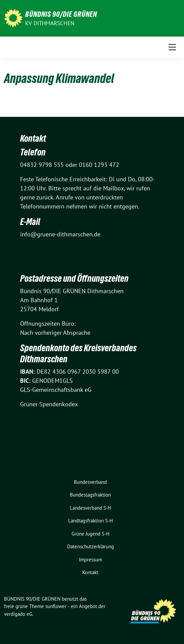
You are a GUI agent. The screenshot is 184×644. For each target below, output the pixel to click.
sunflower (56, 606)
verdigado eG (18, 614)
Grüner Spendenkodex (49, 404)
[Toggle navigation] (172, 47)
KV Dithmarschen (50, 23)
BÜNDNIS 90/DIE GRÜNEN (61, 14)
